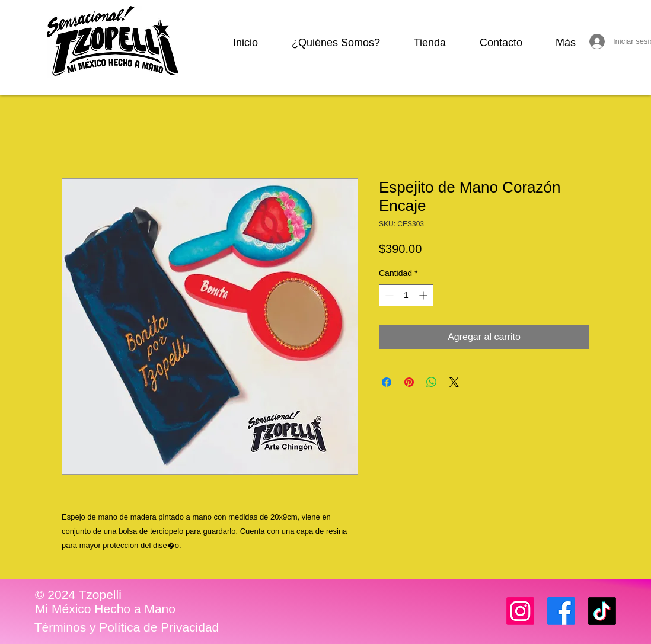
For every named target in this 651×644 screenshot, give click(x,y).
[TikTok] (602, 611)
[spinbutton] (406, 295)
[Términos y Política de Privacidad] (127, 627)
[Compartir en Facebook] (387, 382)
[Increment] (424, 295)
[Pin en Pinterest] (409, 382)
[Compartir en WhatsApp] (432, 382)
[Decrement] (388, 295)
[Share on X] (454, 382)
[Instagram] (520, 611)
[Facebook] (561, 611)
